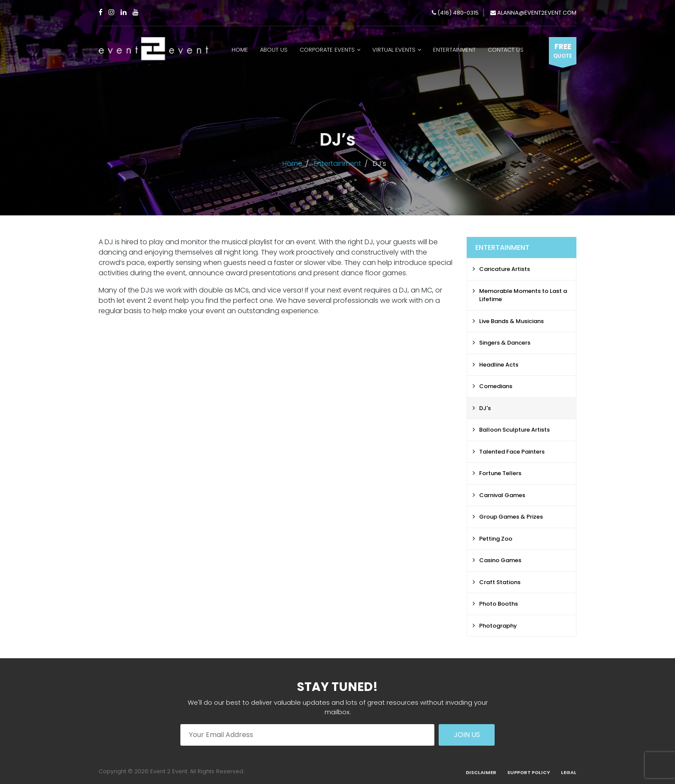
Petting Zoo (496, 539)
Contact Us (506, 50)
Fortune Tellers (500, 473)
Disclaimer (481, 772)
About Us (274, 50)
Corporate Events (327, 50)
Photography (498, 626)
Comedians (496, 386)
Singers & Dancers (505, 343)
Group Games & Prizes (511, 517)
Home (240, 50)
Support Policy (529, 772)
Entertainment (454, 50)
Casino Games (500, 560)
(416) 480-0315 (455, 13)
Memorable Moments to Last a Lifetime (523, 295)
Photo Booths (499, 604)
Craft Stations (500, 582)
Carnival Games (502, 495)
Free (563, 51)
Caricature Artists (505, 269)
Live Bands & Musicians (511, 321)
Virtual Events (394, 50)
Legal (569, 772)
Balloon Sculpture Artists (514, 430)
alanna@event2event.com (533, 13)
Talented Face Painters (512, 452)
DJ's (485, 408)
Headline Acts (499, 365)
